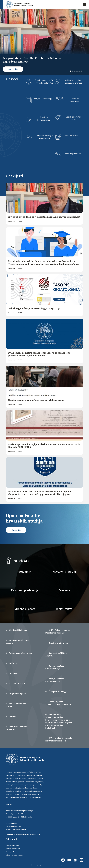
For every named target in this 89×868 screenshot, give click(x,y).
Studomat (25, 572)
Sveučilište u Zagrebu (57, 643)
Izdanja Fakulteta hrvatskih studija (55, 680)
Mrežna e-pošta (25, 609)
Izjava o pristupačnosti (14, 855)
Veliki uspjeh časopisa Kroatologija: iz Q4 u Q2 (34, 308)
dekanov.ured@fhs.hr (20, 830)
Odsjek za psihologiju (72, 154)
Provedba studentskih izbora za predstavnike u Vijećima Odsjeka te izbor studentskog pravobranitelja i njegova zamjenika (40, 494)
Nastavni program (64, 572)
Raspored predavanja (25, 590)
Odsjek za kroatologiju (44, 99)
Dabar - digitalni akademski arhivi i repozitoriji (58, 703)
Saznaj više (12, 221)
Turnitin (11, 717)
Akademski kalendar (16, 630)
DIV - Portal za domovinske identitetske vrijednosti (59, 739)
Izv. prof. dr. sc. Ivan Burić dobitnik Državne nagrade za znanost (44, 217)
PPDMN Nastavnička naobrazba (16, 728)
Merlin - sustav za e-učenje (16, 705)
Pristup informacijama (14, 852)
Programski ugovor (16, 694)
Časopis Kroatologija (56, 692)
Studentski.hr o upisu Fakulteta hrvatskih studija (36, 400)
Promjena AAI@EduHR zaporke (17, 642)
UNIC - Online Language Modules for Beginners (58, 631)
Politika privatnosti (13, 849)
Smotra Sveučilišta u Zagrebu (56, 654)
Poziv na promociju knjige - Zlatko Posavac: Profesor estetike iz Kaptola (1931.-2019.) (44, 446)
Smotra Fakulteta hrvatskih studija (55, 667)
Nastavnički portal (15, 683)
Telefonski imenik (12, 846)
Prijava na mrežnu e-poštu (19, 653)
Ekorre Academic (78, 865)
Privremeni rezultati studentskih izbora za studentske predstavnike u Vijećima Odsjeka (39, 354)
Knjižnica (11, 663)
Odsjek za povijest (71, 135)
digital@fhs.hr (35, 834)
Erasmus (64, 590)
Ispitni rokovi (64, 609)
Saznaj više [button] (13, 69)
